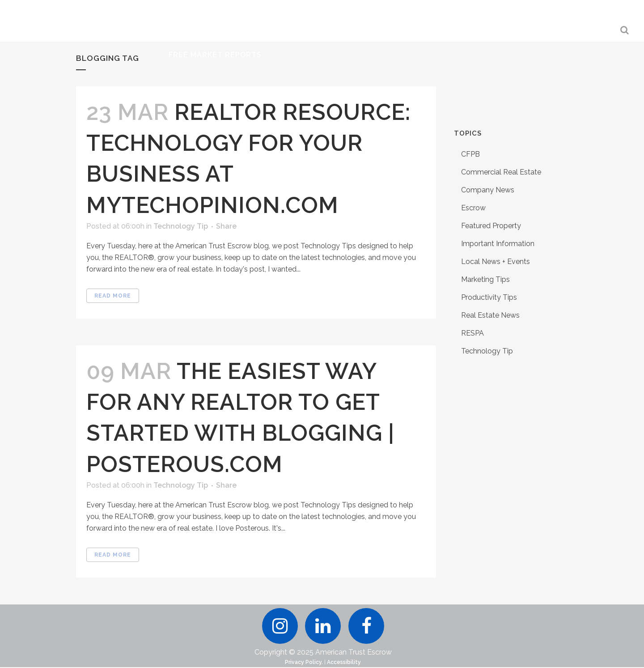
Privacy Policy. (304, 663)
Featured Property (491, 226)
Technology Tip (181, 226)
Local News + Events (496, 262)
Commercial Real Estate (501, 172)
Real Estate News (490, 315)
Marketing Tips (485, 279)
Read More (113, 296)
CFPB (470, 154)
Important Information (498, 244)
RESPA (472, 333)
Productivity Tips (489, 297)
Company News (488, 190)
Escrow (473, 208)
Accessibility (344, 663)
